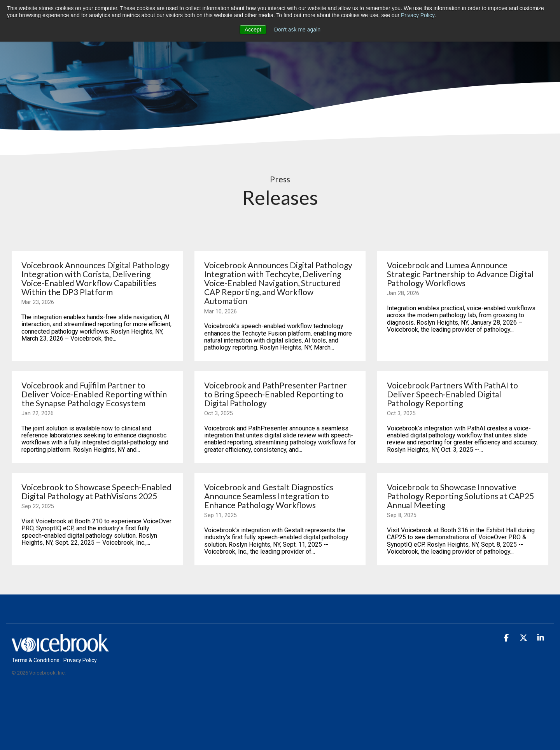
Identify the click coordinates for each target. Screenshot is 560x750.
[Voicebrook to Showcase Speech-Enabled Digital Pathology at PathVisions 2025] (97, 491)
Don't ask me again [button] (297, 30)
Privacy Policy (418, 15)
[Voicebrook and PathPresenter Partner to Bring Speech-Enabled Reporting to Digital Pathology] (280, 394)
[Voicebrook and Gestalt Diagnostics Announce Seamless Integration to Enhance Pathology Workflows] (280, 496)
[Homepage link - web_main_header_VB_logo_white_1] (60, 647)
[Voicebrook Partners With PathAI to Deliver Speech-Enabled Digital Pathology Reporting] (463, 394)
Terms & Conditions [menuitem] (36, 660)
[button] (507, 638)
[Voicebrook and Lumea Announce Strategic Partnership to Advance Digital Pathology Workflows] (463, 274)
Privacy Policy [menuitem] (80, 660)
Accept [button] (253, 30)
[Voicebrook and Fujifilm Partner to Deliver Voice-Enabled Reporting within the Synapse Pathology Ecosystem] (97, 394)
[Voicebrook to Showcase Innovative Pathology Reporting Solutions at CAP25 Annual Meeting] (463, 496)
